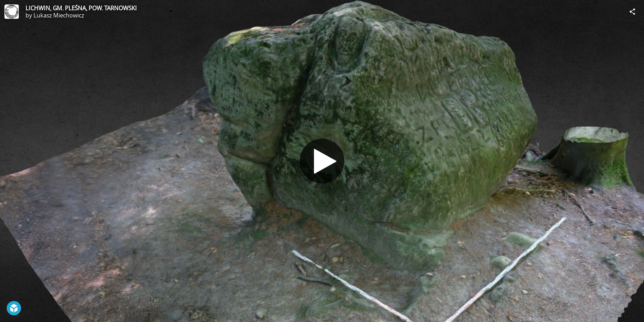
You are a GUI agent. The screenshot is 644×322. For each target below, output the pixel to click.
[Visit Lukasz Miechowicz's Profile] (12, 12)
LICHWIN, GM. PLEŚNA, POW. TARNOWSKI (81, 8)
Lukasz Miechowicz (59, 15)
